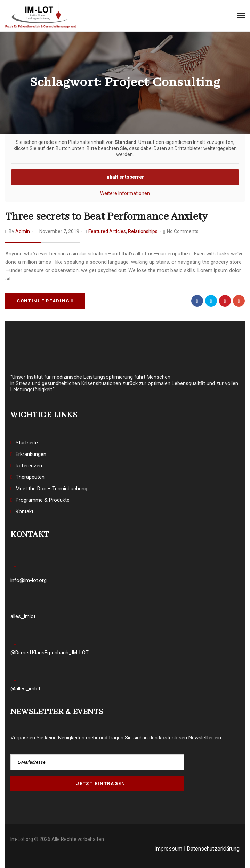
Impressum (168, 849)
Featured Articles (107, 231)
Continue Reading (45, 301)
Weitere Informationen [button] (125, 193)
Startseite (27, 443)
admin (23, 231)
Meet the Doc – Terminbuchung (51, 489)
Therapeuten (30, 477)
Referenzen (29, 466)
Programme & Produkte (43, 500)
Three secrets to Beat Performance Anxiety (107, 217)
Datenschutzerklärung (213, 849)
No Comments (183, 231)
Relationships (143, 231)
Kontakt (25, 511)
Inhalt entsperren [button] (125, 177)
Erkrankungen (31, 454)
